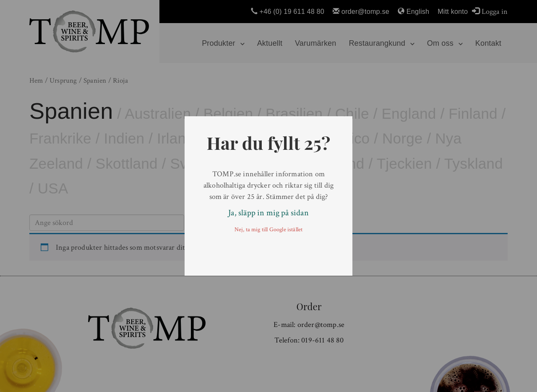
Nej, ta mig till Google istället (269, 230)
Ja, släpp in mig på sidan (268, 213)
